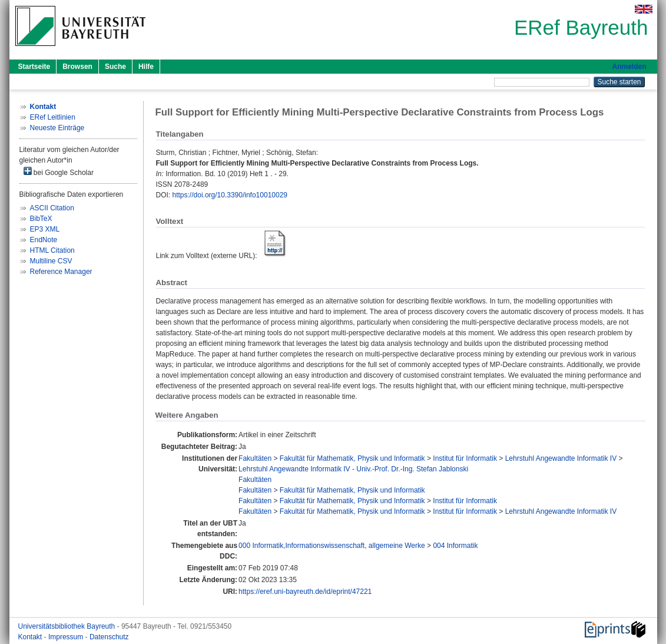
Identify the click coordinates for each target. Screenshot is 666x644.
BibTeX (41, 219)
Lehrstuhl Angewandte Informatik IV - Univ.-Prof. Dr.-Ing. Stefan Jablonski (353, 469)
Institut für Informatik (465, 458)
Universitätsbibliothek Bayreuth (68, 626)
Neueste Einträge (57, 128)
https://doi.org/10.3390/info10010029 (230, 195)
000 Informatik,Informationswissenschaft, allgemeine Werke (332, 546)
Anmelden (629, 67)
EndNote (44, 240)
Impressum (67, 637)
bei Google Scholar (59, 172)
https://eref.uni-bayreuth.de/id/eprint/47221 (305, 592)
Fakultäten (255, 458)
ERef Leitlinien (53, 117)
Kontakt (31, 637)
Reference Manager (61, 272)
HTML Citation (52, 250)
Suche (115, 67)
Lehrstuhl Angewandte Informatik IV (561, 458)
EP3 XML (45, 229)
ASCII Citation (52, 208)
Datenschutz (109, 637)
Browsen (77, 67)
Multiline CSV (51, 261)
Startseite (34, 67)
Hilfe (146, 67)
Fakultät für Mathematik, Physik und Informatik (352, 458)
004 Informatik (455, 546)
